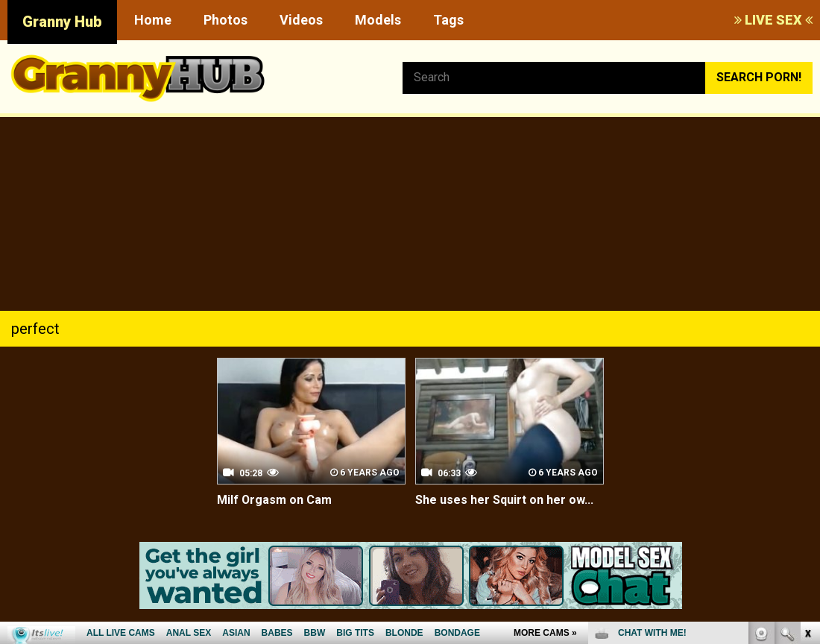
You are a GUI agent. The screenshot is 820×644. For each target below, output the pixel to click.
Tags (448, 20)
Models (378, 20)
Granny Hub (62, 22)
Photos (225, 20)
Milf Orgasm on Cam (274, 500)
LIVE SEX (773, 20)
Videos (301, 20)
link (807, 411)
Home (153, 20)
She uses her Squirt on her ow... (504, 500)
